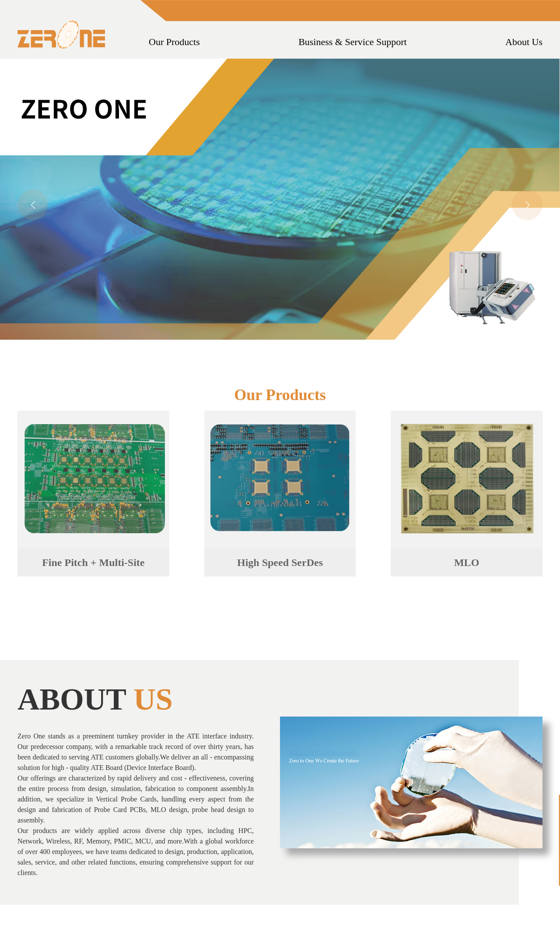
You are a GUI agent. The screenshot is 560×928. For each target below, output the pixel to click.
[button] (527, 205)
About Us (524, 42)
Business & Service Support (353, 42)
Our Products (174, 42)
